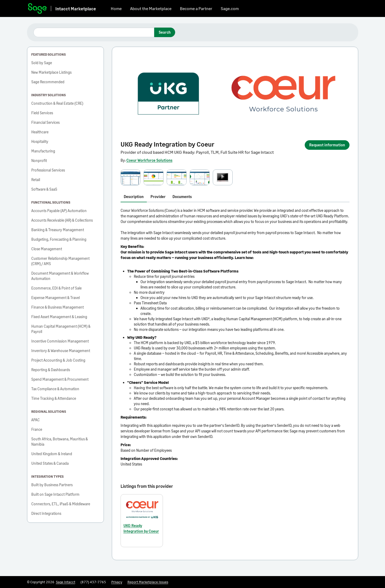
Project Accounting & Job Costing (58, 360)
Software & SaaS (44, 189)
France (37, 429)
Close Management (47, 249)
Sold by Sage (42, 63)
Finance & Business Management (57, 307)
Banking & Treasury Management (58, 230)
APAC (36, 420)
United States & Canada (50, 463)
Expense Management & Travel (56, 298)
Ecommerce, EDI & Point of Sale (56, 288)
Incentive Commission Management (60, 341)
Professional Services (48, 170)
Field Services (42, 113)
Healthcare (40, 132)
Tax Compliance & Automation (55, 389)
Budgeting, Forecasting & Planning (59, 239)
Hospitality (40, 141)
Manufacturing (43, 151)
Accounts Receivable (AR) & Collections (62, 220)
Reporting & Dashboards (51, 370)
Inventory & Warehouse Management (61, 351)
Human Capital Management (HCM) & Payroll (61, 329)
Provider (158, 197)
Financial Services (45, 122)
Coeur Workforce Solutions (149, 160)
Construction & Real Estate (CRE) (57, 103)
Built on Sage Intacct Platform (55, 494)
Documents (182, 197)
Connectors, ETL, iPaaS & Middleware (61, 504)
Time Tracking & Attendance (54, 398)
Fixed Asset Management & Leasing (59, 317)
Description (134, 197)
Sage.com (230, 8)
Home (116, 8)
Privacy (117, 582)
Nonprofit (39, 161)
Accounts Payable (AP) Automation (59, 211)
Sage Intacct (66, 582)
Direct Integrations (46, 513)
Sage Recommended (48, 82)
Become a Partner (196, 8)
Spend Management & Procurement (60, 379)
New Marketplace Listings (51, 72)
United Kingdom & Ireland (52, 454)
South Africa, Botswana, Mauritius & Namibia (59, 442)
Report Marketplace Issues (148, 582)
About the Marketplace (151, 8)
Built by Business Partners (52, 485)
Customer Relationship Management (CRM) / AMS (60, 261)
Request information (327, 145)
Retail (36, 180)
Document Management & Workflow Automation (60, 276)
